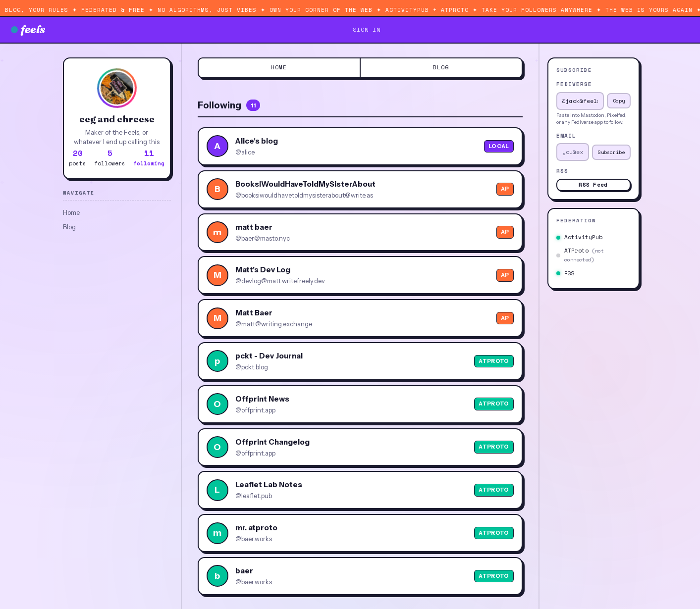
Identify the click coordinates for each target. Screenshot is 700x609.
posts (78, 157)
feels (28, 29)
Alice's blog (257, 141)
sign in (367, 29)
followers (110, 157)
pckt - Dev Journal (269, 356)
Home (71, 212)
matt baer (254, 227)
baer (244, 571)
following (149, 157)
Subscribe (611, 152)
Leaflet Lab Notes (269, 484)
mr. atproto (256, 528)
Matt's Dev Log (263, 270)
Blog (69, 227)
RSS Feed (593, 185)
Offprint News (262, 399)
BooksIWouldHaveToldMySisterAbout (305, 184)
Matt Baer (254, 313)
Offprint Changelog (272, 442)
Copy (619, 101)
